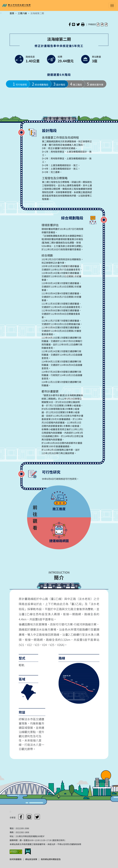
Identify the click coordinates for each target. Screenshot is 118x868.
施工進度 (59, 509)
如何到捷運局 (16, 859)
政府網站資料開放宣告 (51, 859)
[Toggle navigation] (112, 5)
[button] (98, 24)
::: (1, 13)
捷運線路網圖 (59, 541)
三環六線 (22, 13)
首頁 (12, 13)
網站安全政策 (31, 859)
